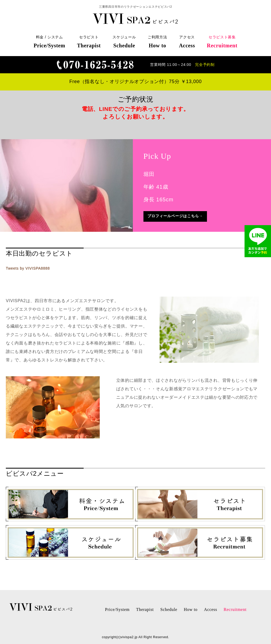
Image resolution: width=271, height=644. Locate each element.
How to (191, 609)
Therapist (145, 609)
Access (211, 609)
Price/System (117, 609)
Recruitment (235, 609)
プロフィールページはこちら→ (175, 216)
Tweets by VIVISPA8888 (28, 268)
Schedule (169, 609)
